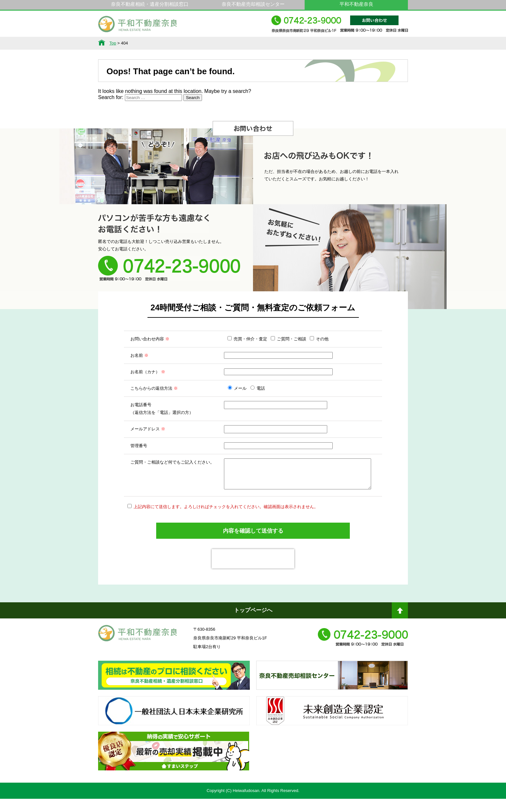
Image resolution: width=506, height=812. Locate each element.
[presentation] (253, 572)
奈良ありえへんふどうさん (174, 694)
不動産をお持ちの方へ (253, 43)
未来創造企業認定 (332, 730)
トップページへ (253, 623)
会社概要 (341, 43)
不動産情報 (120, 43)
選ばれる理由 (209, 43)
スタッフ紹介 (297, 43)
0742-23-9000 (340, 27)
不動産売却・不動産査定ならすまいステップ (174, 770)
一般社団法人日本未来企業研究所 (174, 730)
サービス (165, 43)
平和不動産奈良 (138, 27)
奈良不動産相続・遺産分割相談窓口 (150, 4)
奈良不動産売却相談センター (253, 4)
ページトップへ (400, 626)
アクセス (386, 43)
